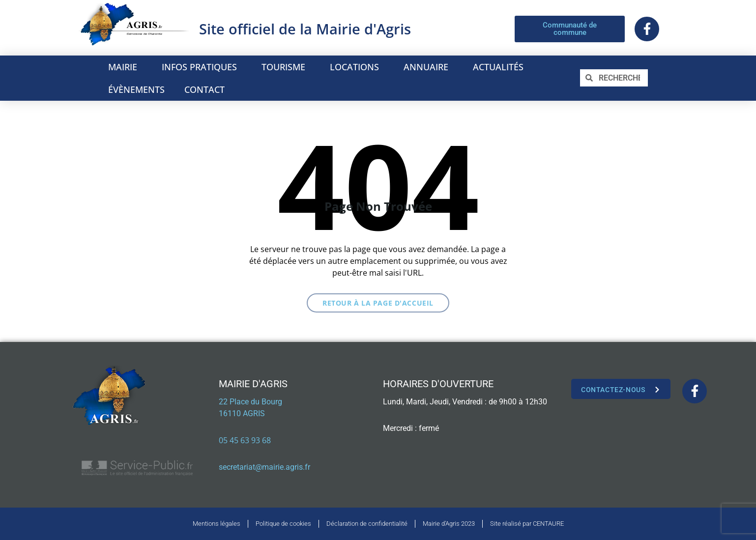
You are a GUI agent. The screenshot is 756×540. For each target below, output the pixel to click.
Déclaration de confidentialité (367, 524)
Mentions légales (217, 524)
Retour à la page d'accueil (378, 303)
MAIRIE (125, 67)
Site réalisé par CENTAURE (527, 524)
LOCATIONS (357, 67)
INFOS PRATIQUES (202, 67)
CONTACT (204, 89)
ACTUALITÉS (498, 67)
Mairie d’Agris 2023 (449, 524)
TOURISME (286, 67)
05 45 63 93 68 (245, 440)
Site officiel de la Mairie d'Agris (305, 29)
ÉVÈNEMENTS (136, 89)
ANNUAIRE (428, 67)
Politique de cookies (283, 524)
